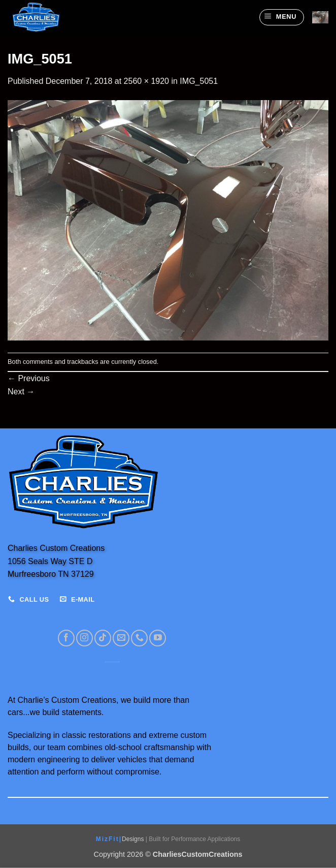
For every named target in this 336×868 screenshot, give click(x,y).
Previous (29, 378)
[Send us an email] (121, 638)
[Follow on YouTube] (158, 638)
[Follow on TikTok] (103, 638)
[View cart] (320, 17)
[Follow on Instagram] (85, 638)
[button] (282, 17)
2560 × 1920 (146, 81)
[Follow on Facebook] (66, 638)
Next (21, 392)
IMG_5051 (199, 81)
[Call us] (139, 638)
